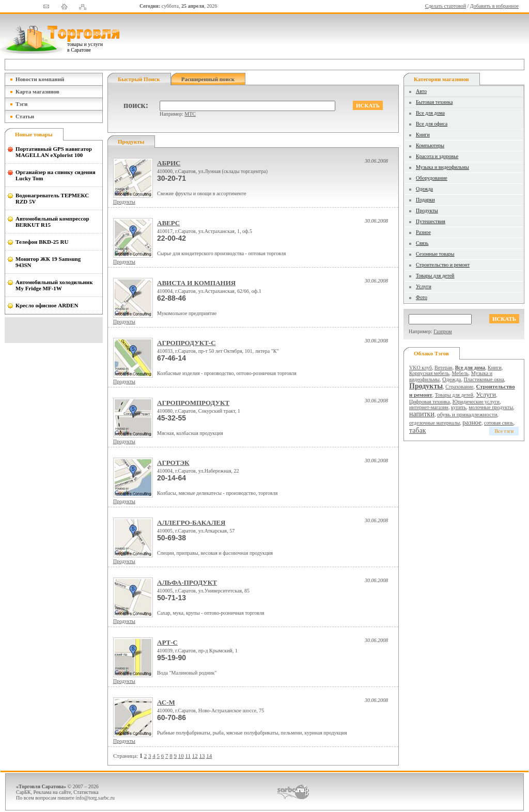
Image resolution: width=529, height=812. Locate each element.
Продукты (124, 202)
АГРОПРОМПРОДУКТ (193, 403)
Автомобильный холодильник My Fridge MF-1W (54, 285)
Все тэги (504, 431)
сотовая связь (499, 423)
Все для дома (430, 113)
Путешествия (431, 221)
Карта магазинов (37, 91)
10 (181, 756)
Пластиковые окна (484, 379)
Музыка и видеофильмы (442, 167)
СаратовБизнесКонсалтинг (293, 792)
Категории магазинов (441, 79)
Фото (422, 297)
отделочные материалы (434, 423)
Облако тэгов (431, 353)
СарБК (24, 792)
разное (472, 422)
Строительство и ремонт (443, 265)
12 (195, 756)
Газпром (442, 331)
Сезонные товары (435, 254)
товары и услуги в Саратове (85, 47)
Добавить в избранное (494, 6)
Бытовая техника (434, 102)
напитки (422, 414)
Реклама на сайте (52, 792)
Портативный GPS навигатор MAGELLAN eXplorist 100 (54, 152)
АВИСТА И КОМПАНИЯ (196, 283)
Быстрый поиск (139, 79)
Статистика (86, 792)
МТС (190, 114)
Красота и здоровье (437, 156)
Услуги (424, 286)
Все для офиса (432, 124)
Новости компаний (40, 79)
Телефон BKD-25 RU (42, 242)
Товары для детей (435, 276)
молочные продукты (491, 407)
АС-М (166, 702)
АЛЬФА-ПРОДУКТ (187, 582)
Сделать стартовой (446, 6)
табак (418, 431)
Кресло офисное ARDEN (47, 305)
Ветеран (444, 368)
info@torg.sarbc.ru (95, 798)
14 (209, 756)
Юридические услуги (476, 402)
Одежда (424, 189)
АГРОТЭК (173, 463)
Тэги (21, 104)
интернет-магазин (429, 407)
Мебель (460, 373)
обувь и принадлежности (467, 414)
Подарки (425, 200)
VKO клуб (421, 368)
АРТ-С (167, 642)
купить (458, 407)
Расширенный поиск (208, 79)
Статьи (25, 116)
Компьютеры (430, 145)
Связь (422, 243)
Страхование (459, 387)
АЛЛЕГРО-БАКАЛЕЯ (191, 522)
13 (202, 756)
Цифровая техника (430, 402)
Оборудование (432, 178)
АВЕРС (168, 223)
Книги (423, 135)
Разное (423, 232)
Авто (421, 91)
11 (188, 756)
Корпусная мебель (429, 373)
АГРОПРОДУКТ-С (186, 343)
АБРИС (169, 163)
